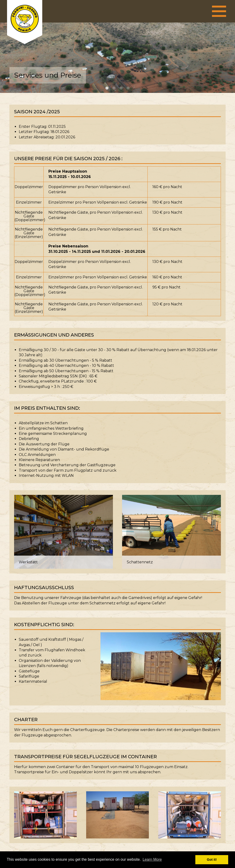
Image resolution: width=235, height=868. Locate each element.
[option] (117, 58)
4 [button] (128, 88)
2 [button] (114, 88)
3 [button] (121, 88)
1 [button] (107, 88)
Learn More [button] (152, 859)
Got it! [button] (212, 860)
